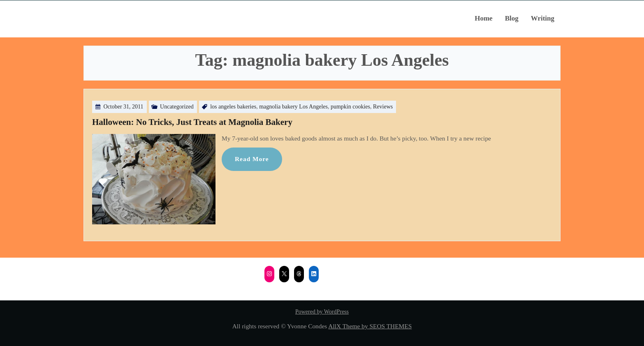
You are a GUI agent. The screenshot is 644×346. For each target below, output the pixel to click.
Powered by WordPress (322, 312)
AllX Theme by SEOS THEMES (370, 326)
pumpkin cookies (350, 107)
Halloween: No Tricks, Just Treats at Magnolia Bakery (192, 122)
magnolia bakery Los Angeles (293, 107)
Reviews (383, 107)
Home (483, 18)
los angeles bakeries (233, 107)
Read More (252, 159)
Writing (543, 18)
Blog (512, 18)
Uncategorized (177, 107)
